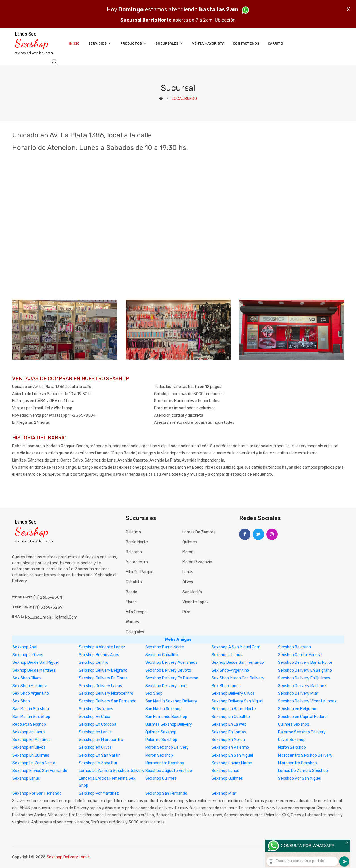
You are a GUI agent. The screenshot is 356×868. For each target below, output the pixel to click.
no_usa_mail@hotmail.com (51, 617)
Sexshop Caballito (162, 655)
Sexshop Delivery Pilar (298, 693)
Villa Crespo (136, 612)
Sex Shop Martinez (30, 686)
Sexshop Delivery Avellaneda (171, 663)
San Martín (192, 592)
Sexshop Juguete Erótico (169, 771)
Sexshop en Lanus (29, 732)
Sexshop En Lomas (229, 732)
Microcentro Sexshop (165, 763)
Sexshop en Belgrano (297, 709)
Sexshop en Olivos (29, 747)
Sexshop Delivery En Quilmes (304, 678)
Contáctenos (246, 43)
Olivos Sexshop (292, 740)
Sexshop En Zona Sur (98, 763)
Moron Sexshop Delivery (167, 747)
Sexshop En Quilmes (31, 755)
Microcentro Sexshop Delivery (305, 755)
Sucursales (169, 43)
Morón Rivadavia (197, 562)
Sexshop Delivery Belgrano (103, 670)
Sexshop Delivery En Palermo (172, 678)
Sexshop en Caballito (231, 717)
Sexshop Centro (94, 663)
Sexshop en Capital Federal (303, 717)
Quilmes (190, 542)
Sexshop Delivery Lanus (100, 686)
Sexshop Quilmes (161, 778)
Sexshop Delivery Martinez (302, 686)
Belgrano (134, 552)
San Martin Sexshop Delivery (171, 701)
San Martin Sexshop (31, 709)
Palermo (133, 532)
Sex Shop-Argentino (230, 670)
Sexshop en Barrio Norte (234, 709)
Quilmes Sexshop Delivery (169, 724)
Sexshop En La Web (229, 724)
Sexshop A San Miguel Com (236, 647)
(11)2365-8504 (48, 597)
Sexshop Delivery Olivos (233, 693)
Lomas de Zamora (199, 532)
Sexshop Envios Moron (232, 763)
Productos (134, 43)
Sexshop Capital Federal (300, 655)
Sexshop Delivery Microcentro (106, 693)
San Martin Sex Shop (31, 717)
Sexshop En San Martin (100, 755)
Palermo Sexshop (161, 740)
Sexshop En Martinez (32, 740)
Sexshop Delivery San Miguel (237, 701)
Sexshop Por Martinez (99, 793)
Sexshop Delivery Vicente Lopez (307, 701)
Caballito (134, 582)
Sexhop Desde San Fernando (238, 663)
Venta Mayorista (208, 43)
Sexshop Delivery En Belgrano (305, 670)
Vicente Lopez (196, 602)
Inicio (74, 43)
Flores (131, 602)
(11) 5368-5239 (48, 607)
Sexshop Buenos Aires (99, 655)
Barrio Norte (137, 542)
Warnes (132, 622)
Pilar (186, 612)
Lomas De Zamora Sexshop (303, 771)
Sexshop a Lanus (227, 655)
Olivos (188, 582)
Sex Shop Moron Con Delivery (238, 678)
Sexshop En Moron (228, 740)
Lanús (188, 572)
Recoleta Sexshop (29, 724)
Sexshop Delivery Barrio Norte (305, 663)
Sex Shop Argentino (31, 693)
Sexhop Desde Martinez (34, 670)
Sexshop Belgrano (294, 647)
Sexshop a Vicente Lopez (102, 647)
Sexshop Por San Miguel (300, 778)
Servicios (100, 43)
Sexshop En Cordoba (98, 724)
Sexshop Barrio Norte (165, 647)
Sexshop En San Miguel (232, 755)
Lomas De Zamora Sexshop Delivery (112, 771)
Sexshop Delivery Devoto (168, 670)
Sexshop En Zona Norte (34, 763)
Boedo (131, 592)
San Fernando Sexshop (166, 717)
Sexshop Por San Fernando (37, 793)
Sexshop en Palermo (230, 747)
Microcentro (137, 562)
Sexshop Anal (25, 647)
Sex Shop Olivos (27, 678)
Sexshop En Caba (95, 717)
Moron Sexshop (292, 747)
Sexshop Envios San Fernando (40, 771)
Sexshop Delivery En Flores (103, 678)
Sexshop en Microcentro (101, 740)
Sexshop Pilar (224, 793)
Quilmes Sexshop (294, 724)
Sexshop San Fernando (166, 793)
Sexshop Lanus (225, 771)
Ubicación (225, 20)
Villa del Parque (140, 572)
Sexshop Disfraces (96, 709)
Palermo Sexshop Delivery (302, 732)
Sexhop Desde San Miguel (36, 663)
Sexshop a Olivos (28, 655)
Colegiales (135, 632)
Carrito (275, 43)
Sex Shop (154, 693)
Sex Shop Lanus (226, 686)
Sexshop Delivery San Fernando (108, 701)
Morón (188, 552)
